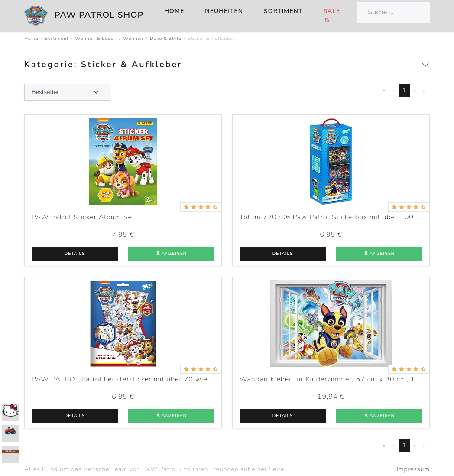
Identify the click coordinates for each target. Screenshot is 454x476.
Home (174, 11)
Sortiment (283, 11)
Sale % (332, 16)
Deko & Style (166, 38)
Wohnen (134, 38)
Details (75, 254)
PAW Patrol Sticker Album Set (83, 217)
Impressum (413, 469)
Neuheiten (224, 11)
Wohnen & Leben (96, 38)
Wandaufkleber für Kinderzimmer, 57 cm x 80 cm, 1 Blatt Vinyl (347, 379)
